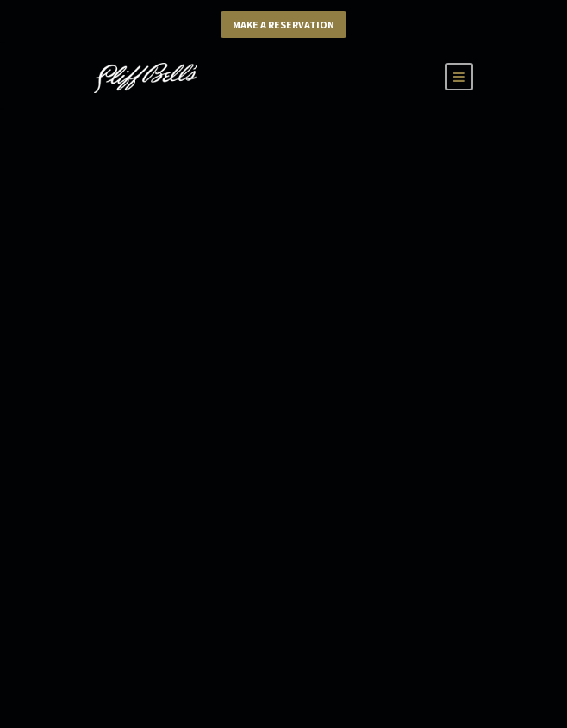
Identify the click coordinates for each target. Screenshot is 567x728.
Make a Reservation (283, 25)
